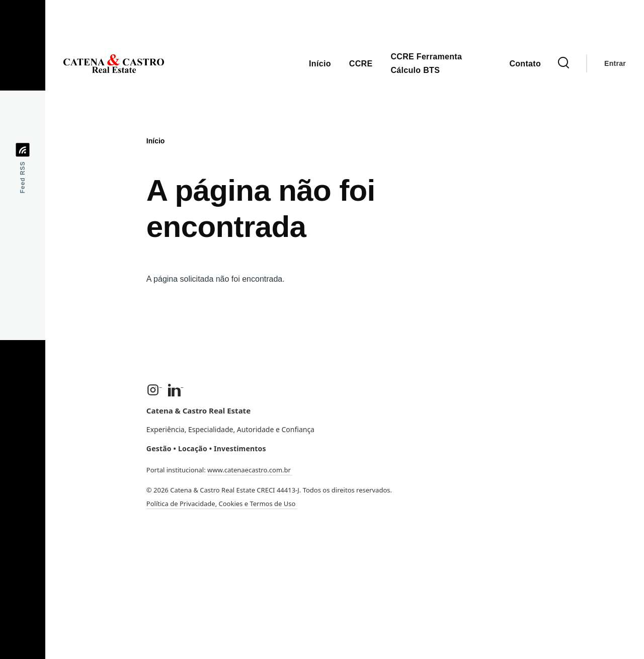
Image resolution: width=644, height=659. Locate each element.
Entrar (615, 63)
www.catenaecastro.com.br (250, 470)
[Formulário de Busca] (563, 63)
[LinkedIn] (176, 390)
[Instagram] (154, 390)
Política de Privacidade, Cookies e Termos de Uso (222, 504)
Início (156, 141)
